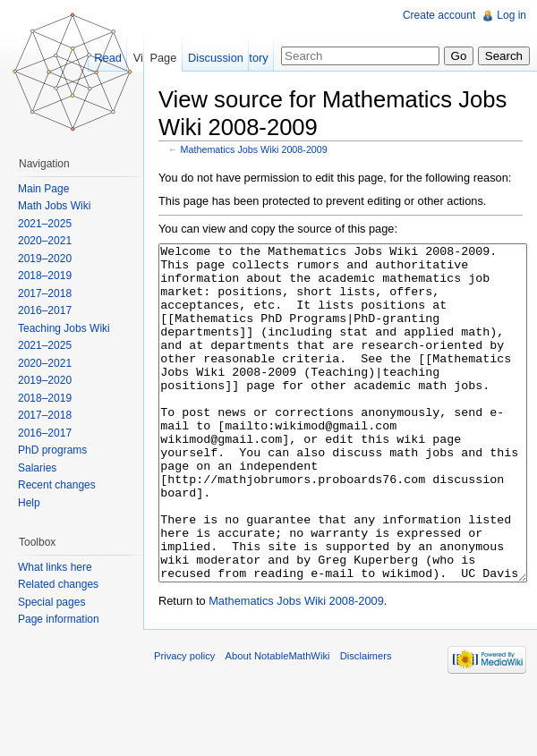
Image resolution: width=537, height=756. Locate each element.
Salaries (37, 468)
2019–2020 (45, 259)
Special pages (51, 602)
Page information (59, 619)
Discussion (216, 58)
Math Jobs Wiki (54, 206)
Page (163, 58)
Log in (511, 15)
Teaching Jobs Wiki (64, 328)
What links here (55, 567)
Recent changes (57, 485)
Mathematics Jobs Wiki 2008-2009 (254, 149)
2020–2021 (45, 241)
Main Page (43, 189)
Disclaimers (366, 723)
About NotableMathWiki (278, 723)
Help (29, 503)
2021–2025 (45, 224)
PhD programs (52, 450)
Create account (439, 15)
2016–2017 (45, 310)
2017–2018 (45, 293)
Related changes (58, 584)
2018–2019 (45, 276)
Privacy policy (184, 723)
